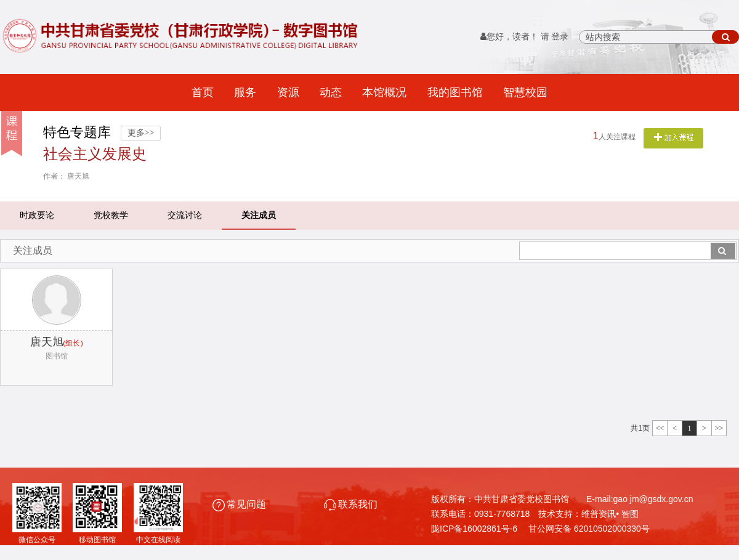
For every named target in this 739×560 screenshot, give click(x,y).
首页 (203, 92)
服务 (245, 92)
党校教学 (111, 215)
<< (660, 428)
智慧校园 (525, 92)
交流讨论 (185, 215)
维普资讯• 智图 (610, 514)
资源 (288, 92)
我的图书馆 (455, 92)
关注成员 (259, 215)
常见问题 (240, 504)
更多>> (141, 133)
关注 (673, 138)
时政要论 (37, 215)
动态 (331, 92)
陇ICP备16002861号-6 (474, 529)
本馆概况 (384, 92)
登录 (560, 37)
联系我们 (351, 504)
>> (719, 428)
